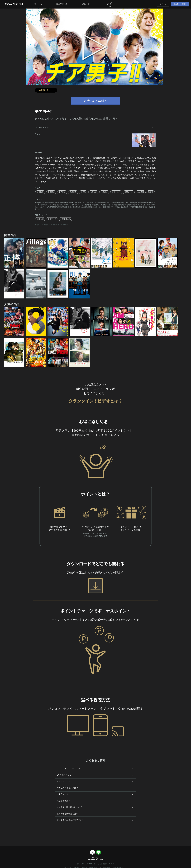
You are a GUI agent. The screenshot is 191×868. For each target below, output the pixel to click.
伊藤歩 (151, 192)
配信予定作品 (62, 4)
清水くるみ (116, 192)
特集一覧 (86, 4)
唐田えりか (129, 192)
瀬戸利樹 (62, 192)
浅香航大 (104, 192)
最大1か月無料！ (180, 4)
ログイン (163, 4)
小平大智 (93, 192)
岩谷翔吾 (73, 192)
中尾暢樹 (51, 192)
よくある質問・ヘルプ (106, 864)
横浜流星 (40, 192)
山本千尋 (141, 192)
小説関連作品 (66, 219)
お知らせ (80, 864)
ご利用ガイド (91, 864)
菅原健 (83, 192)
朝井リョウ (52, 219)
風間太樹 (40, 219)
